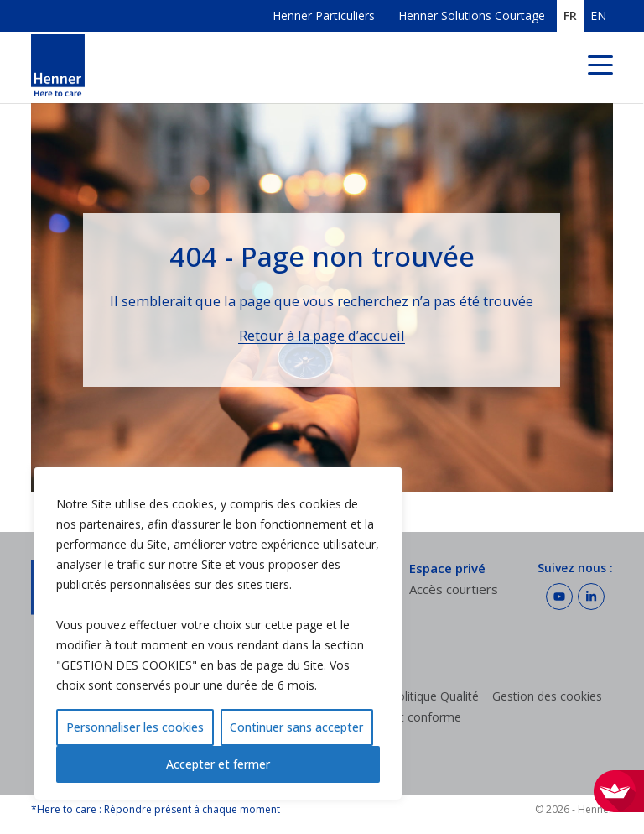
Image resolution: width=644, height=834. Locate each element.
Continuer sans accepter (296, 727)
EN (598, 16)
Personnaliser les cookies (135, 727)
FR (570, 16)
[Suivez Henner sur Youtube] (559, 597)
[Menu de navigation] (600, 68)
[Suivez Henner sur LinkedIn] (591, 597)
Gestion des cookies (547, 696)
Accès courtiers (454, 589)
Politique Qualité (434, 696)
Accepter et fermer (218, 764)
